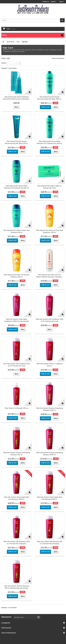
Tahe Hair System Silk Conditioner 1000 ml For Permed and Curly (50, 320)
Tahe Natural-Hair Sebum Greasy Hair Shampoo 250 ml (17, 231)
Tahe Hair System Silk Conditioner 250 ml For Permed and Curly (17, 365)
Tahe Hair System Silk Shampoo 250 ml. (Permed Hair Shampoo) (49, 543)
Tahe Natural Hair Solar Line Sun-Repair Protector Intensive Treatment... (50, 276)
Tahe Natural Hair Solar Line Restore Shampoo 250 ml (16, 276)
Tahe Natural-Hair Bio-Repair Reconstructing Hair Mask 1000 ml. (49, 98)
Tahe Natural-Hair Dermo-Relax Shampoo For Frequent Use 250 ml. (17, 187)
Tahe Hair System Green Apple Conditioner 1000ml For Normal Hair (17, 320)
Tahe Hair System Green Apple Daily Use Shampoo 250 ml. (50, 498)
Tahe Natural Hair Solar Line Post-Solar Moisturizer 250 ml (50, 231)
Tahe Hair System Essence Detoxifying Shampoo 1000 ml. (49, 409)
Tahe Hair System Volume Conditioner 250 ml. (49, 365)
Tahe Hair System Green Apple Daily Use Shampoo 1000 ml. (16, 498)
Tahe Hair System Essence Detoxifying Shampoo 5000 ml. (49, 454)
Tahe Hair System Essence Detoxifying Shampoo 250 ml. (17, 454)
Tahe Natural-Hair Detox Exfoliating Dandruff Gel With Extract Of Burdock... (16, 98)
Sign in (62, 2)
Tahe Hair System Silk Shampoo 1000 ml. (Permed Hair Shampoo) (16, 543)
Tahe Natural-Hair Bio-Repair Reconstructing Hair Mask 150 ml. (17, 142)
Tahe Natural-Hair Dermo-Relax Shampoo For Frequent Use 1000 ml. (49, 142)
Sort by (4, 63)
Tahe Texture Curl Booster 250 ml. (17, 408)
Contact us (46, 2)
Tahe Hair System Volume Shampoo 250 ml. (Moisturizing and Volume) (17, 587)
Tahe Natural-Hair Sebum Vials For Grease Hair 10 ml (49, 187)
